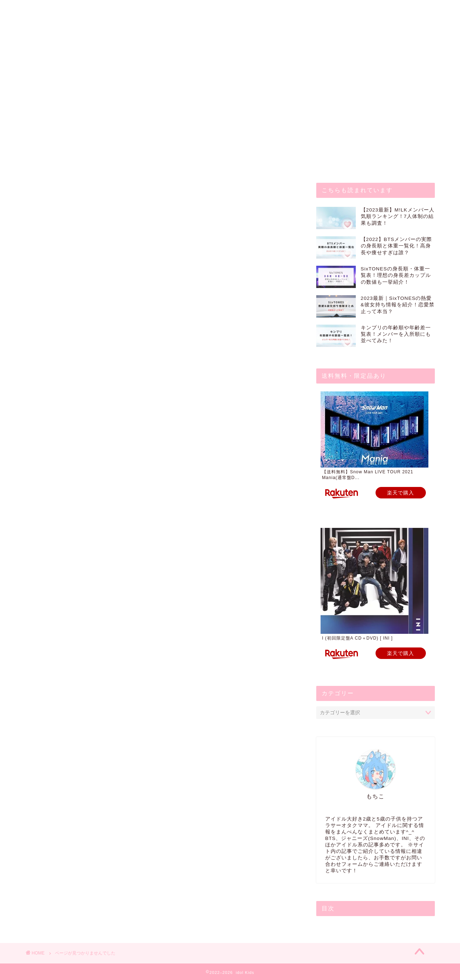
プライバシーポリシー (203, 10)
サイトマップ (267, 10)
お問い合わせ (87, 10)
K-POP (52, 366)
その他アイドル (63, 374)
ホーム (43, 10)
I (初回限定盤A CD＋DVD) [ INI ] (357, 638)
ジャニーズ (57, 383)
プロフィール (139, 10)
